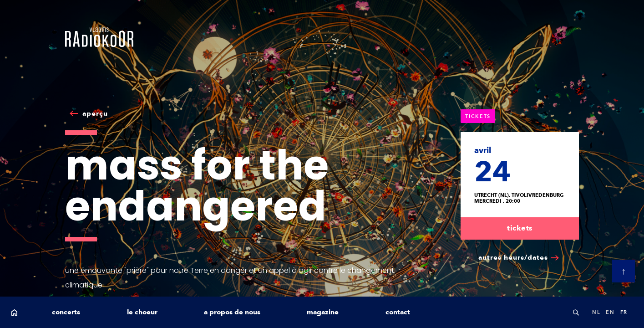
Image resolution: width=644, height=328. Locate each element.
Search (576, 312)
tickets (520, 228)
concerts (66, 312)
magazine (323, 312)
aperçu (95, 113)
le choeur (142, 312)
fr (624, 312)
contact (398, 312)
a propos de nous (232, 312)
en (610, 312)
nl (596, 312)
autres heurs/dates (513, 257)
